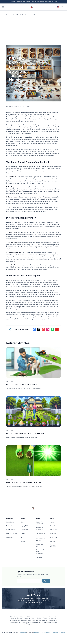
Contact (53, 526)
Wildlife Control (11, 530)
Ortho (23, 522)
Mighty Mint (24, 526)
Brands (23, 541)
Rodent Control (11, 526)
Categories (9, 537)
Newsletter (53, 534)
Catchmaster (25, 530)
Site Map (53, 541)
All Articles (16, 15)
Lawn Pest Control (11, 534)
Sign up (46, 581)
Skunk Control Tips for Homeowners (40, 552)
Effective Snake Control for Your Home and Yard (25, 433)
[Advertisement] (33, 29)
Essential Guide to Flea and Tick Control (22, 384)
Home (8, 15)
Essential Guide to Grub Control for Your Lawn (24, 482)
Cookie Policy (54, 530)
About (52, 522)
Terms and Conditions (59, 633)
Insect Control (10, 522)
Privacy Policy (54, 537)
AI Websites (22, 633)
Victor (23, 537)
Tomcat (23, 534)
